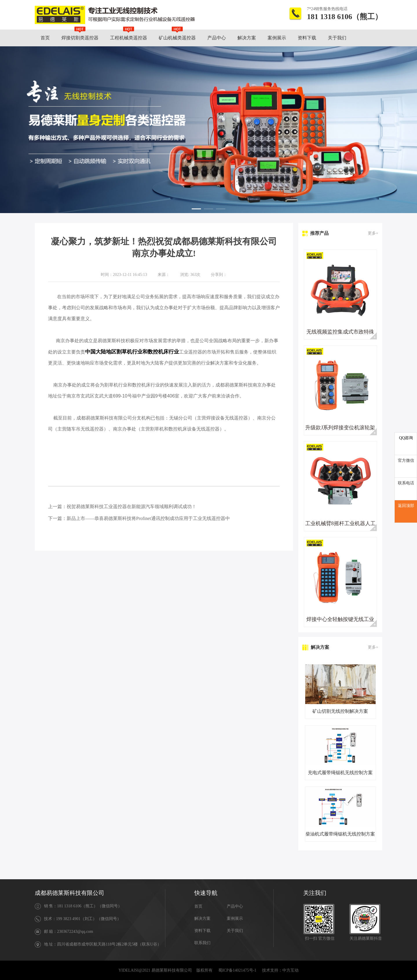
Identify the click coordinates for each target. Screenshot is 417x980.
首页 (198, 906)
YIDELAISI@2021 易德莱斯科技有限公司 (155, 970)
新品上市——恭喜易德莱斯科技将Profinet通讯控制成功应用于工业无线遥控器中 (148, 518)
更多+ (373, 233)
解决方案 (202, 918)
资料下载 (202, 931)
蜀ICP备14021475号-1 (237, 970)
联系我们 (202, 943)
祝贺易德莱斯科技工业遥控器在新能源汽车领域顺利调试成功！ (131, 507)
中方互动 (290, 970)
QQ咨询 (406, 438)
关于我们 (235, 931)
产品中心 (235, 906)
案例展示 (235, 918)
